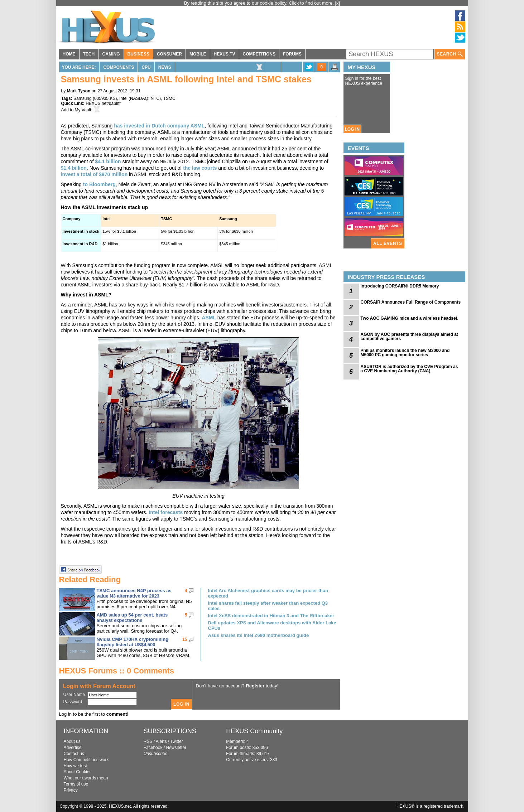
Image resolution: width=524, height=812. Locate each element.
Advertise (73, 748)
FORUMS (292, 54)
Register (255, 686)
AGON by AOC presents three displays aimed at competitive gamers (409, 337)
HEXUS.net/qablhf (103, 103)
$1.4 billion (74, 168)
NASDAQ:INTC (145, 98)
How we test (75, 766)
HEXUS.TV (225, 54)
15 (185, 639)
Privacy (71, 790)
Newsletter (176, 748)
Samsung (83, 98)
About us (72, 741)
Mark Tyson (79, 91)
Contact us (74, 754)
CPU (146, 67)
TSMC (169, 98)
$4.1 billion (108, 161)
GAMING (111, 54)
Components (119, 67)
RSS (148, 741)
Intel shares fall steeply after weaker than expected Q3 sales (268, 606)
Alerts (161, 741)
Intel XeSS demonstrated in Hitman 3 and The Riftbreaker (271, 616)
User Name (74, 695)
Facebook (153, 748)
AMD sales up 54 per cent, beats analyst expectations (132, 618)
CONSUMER (169, 54)
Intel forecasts (166, 512)
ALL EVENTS (388, 243)
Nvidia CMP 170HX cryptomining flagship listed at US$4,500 (133, 642)
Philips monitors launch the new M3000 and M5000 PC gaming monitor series (405, 353)
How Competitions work (86, 760)
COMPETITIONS (259, 54)
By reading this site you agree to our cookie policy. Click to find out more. (260, 3)
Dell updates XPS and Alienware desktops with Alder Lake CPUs (272, 625)
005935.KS (105, 98)
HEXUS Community (254, 731)
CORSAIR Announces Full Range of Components (411, 302)
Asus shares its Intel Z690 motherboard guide (259, 635)
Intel (123, 98)
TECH (89, 54)
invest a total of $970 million (94, 174)
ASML (209, 318)
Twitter (176, 741)
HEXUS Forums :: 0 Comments (117, 671)
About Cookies (78, 772)
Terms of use (76, 784)
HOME (69, 54)
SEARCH (450, 54)
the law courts (200, 168)
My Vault (83, 110)
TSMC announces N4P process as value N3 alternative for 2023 (134, 593)
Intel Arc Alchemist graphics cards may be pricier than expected (268, 593)
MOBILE (198, 54)
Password (73, 702)
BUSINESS (138, 54)
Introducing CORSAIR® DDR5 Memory (400, 286)
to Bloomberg (99, 184)
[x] (338, 3)
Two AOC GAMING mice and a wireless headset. (410, 318)
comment (117, 714)
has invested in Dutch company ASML (159, 126)
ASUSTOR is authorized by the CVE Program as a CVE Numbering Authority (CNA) (409, 369)
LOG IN (352, 129)
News (165, 67)
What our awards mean (86, 778)
